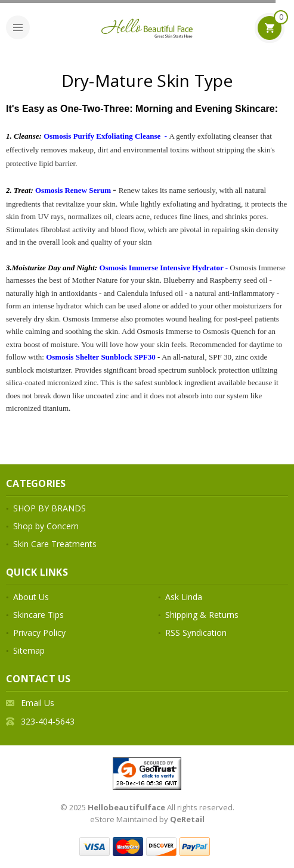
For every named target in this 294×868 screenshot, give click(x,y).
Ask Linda (184, 597)
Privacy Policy (39, 633)
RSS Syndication (196, 633)
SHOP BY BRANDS (49, 508)
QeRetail (187, 819)
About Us (31, 597)
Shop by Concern (46, 526)
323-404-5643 (48, 721)
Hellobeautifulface (126, 807)
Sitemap (29, 650)
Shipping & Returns (202, 615)
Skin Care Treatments (55, 544)
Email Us (38, 703)
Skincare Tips (38, 615)
